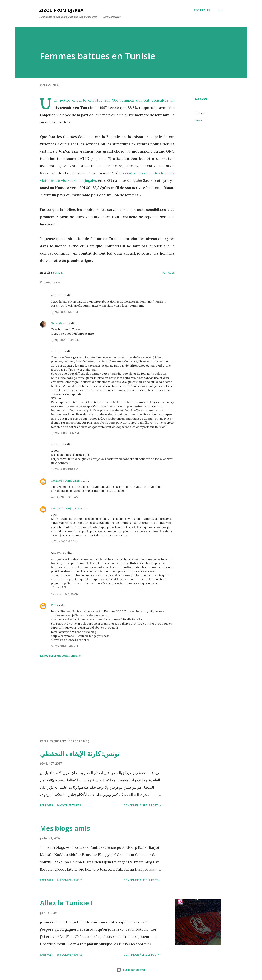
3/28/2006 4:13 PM (64, 312)
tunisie (199, 120)
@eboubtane (59, 323)
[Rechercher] (202, 10)
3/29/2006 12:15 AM (65, 433)
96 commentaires (69, 805)
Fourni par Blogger (131, 970)
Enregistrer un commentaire (60, 656)
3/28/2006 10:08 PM (65, 340)
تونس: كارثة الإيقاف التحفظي (80, 754)
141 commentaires (69, 880)
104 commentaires (69, 955)
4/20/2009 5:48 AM (65, 594)
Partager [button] (201, 99)
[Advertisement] (102, 693)
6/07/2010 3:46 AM (64, 646)
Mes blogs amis (65, 828)
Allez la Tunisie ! (66, 903)
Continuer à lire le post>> (142, 805)
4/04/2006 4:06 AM (65, 541)
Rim (54, 605)
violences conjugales (65, 480)
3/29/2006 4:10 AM (65, 469)
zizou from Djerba (61, 10)
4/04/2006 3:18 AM (65, 497)
